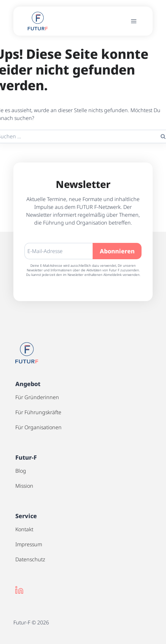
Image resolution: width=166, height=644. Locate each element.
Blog (21, 471)
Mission (24, 486)
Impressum (29, 544)
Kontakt (24, 529)
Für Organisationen (38, 427)
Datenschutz (30, 559)
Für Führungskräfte (38, 412)
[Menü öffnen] (134, 21)
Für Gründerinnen (37, 397)
